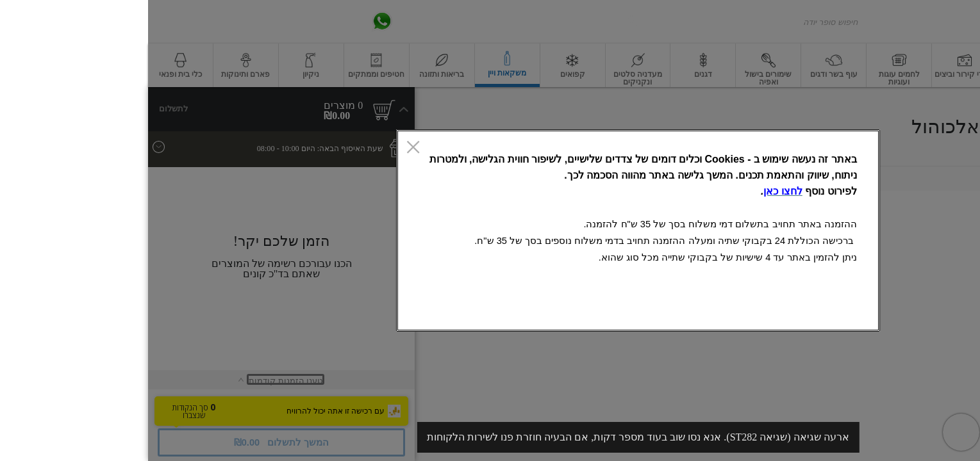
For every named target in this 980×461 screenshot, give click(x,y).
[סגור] (265, 149)
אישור (309, 310)
